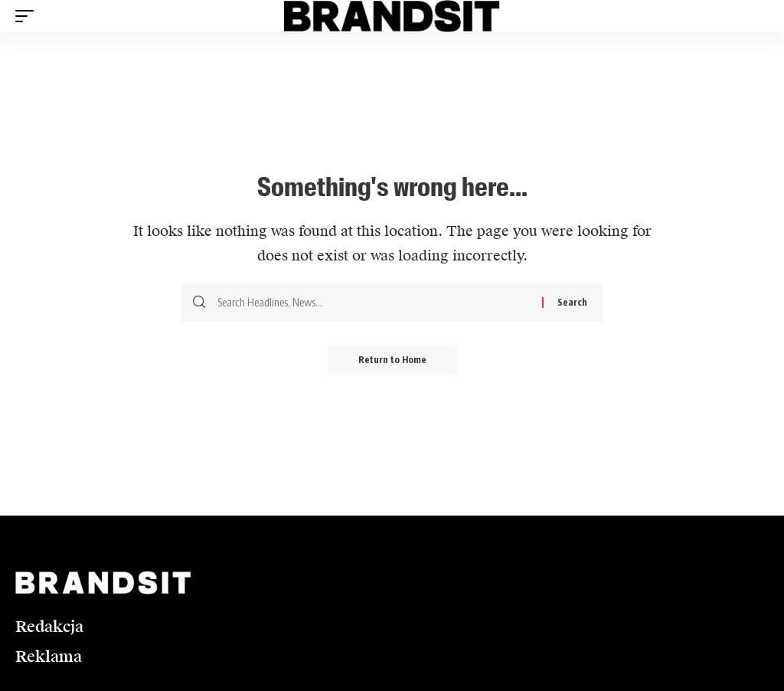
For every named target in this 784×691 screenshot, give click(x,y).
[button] (28, 16)
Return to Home (392, 360)
